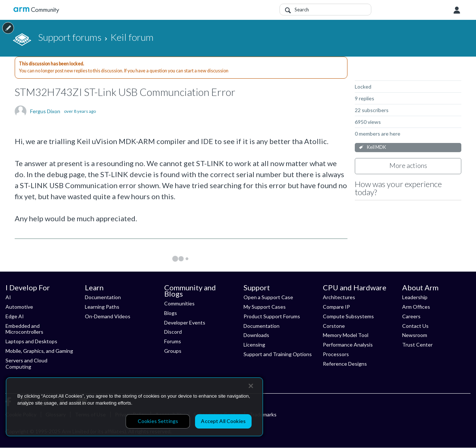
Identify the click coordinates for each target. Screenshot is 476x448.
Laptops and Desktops (31, 341)
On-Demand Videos (108, 316)
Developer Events (185, 322)
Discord (173, 332)
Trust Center (417, 345)
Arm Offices (416, 307)
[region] (134, 407)
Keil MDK (376, 147)
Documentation (103, 297)
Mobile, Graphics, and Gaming (39, 351)
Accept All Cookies (223, 421)
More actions (408, 165)
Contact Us (415, 326)
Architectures (339, 297)
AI (8, 297)
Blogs (171, 313)
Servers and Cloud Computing (26, 363)
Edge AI (15, 316)
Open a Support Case (268, 297)
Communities (179, 303)
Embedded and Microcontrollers (24, 329)
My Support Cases (265, 307)
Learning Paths (102, 307)
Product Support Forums (272, 316)
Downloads (256, 335)
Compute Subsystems (348, 316)
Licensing (254, 345)
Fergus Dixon (45, 111)
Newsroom (415, 335)
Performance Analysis (348, 345)
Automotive (19, 307)
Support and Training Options (278, 354)
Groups (173, 351)
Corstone (334, 326)
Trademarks (263, 414)
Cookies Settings (158, 421)
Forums (173, 341)
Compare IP (336, 307)
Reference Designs (345, 364)
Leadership (415, 297)
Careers (411, 316)
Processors (336, 354)
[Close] (251, 386)
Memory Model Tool (346, 335)
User (457, 10)
